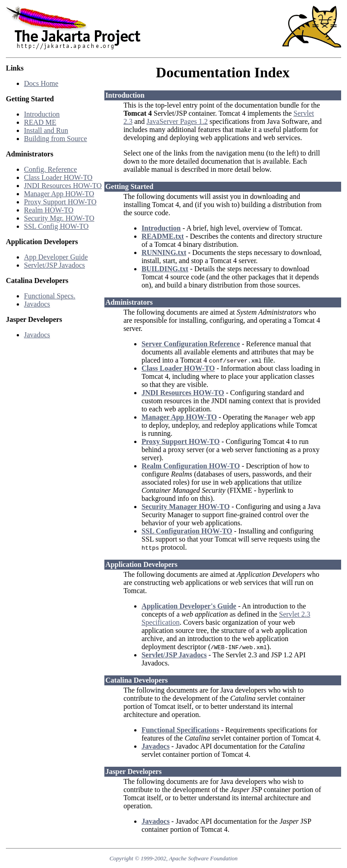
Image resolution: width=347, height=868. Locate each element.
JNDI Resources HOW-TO (63, 186)
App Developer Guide (56, 257)
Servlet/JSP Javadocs (54, 265)
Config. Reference (50, 169)
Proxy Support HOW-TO (60, 202)
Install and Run (46, 130)
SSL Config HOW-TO (56, 226)
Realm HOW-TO (49, 210)
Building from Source (56, 139)
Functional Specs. (50, 296)
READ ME (40, 122)
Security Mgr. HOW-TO (59, 218)
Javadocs (37, 304)
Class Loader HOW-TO (58, 177)
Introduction (42, 114)
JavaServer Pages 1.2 (177, 121)
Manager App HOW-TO (59, 194)
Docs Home (41, 83)
